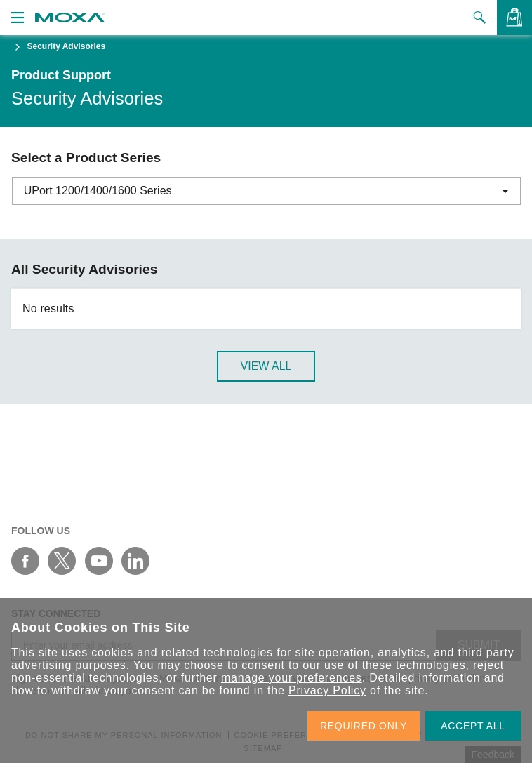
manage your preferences (292, 678)
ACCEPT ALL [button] (473, 726)
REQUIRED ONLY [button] (364, 726)
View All (266, 366)
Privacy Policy (327, 690)
